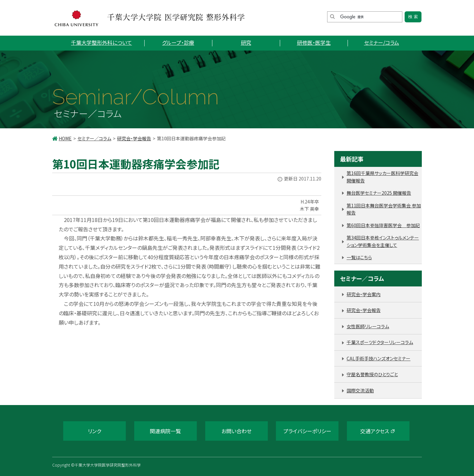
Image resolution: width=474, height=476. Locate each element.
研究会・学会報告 (134, 138)
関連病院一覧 (165, 431)
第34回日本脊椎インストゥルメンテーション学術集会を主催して (383, 241)
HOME (65, 138)
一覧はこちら (359, 257)
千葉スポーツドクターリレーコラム (380, 342)
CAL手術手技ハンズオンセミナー (379, 358)
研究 (246, 42)
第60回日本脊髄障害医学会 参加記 (383, 225)
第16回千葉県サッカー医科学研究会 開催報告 (382, 177)
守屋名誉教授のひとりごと (372, 374)
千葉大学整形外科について (101, 42)
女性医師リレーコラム (368, 326)
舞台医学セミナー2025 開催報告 (379, 193)
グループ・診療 (178, 42)
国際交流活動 (360, 390)
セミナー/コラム (382, 42)
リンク (95, 431)
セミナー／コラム (94, 138)
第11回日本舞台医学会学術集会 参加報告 (384, 209)
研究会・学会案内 (364, 294)
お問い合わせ (237, 431)
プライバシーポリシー (307, 431)
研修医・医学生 (314, 42)
